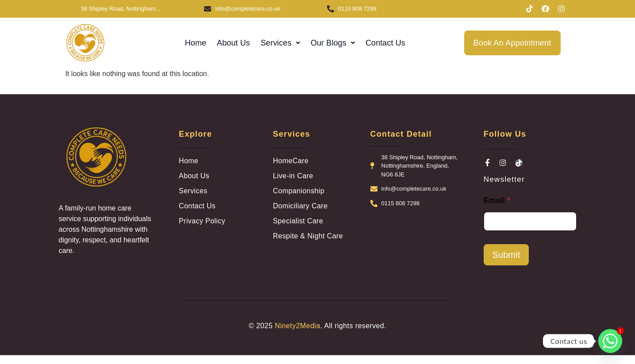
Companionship (299, 191)
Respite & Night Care (308, 236)
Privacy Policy (202, 221)
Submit (506, 255)
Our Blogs (333, 43)
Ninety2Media (298, 326)
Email (497, 200)
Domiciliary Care (300, 206)
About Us (233, 43)
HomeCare (291, 161)
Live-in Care (293, 176)
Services (280, 43)
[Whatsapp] (610, 341)
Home (196, 43)
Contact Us (385, 43)
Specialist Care (298, 221)
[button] (280, 43)
